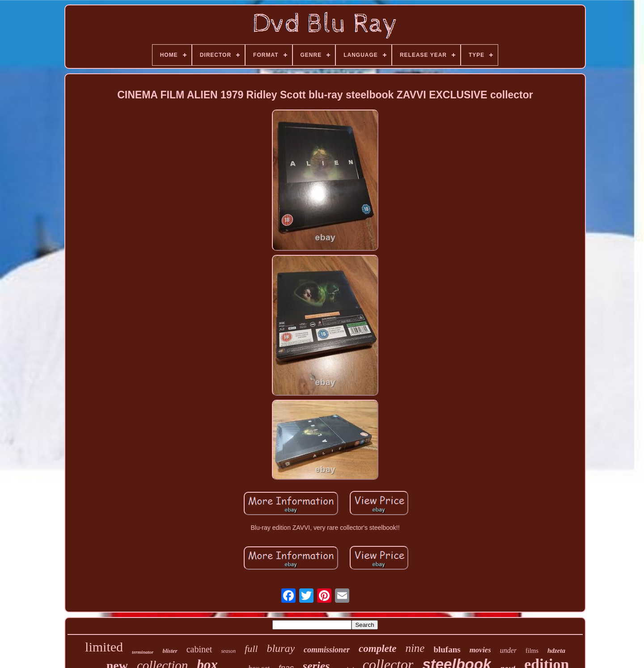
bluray (281, 648)
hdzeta (556, 651)
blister (170, 651)
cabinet (199, 649)
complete (377, 649)
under (508, 650)
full (251, 649)
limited (104, 647)
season (228, 651)
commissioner (327, 650)
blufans (447, 649)
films (532, 651)
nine (415, 648)
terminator (143, 652)
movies (480, 650)
